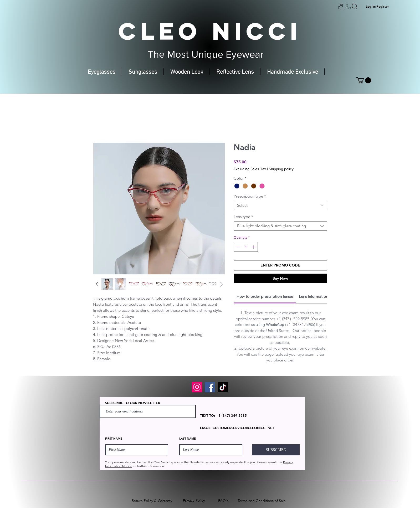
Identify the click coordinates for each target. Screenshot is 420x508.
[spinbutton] (246, 247)
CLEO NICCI (210, 31)
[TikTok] (223, 387)
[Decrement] (238, 247)
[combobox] (280, 205)
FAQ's (223, 501)
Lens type (243, 217)
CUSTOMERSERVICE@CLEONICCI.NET (243, 428)
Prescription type (250, 196)
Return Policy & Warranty (152, 501)
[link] (265, 296)
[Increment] (254, 247)
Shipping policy (281, 169)
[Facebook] (210, 387)
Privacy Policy (194, 500)
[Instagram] (197, 387)
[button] (364, 80)
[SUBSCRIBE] (276, 450)
